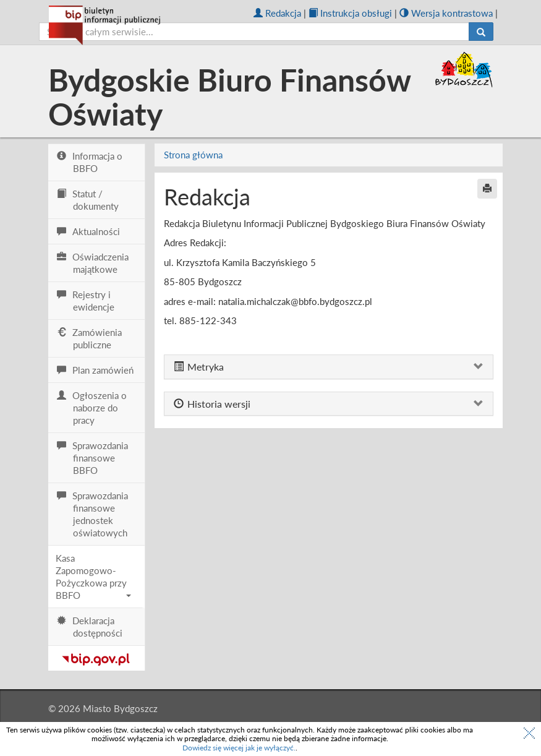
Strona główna (193, 155)
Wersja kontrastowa (446, 13)
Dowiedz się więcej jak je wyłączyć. (239, 748)
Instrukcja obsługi (350, 13)
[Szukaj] (481, 32)
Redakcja (277, 13)
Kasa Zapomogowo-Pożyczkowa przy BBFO (94, 577)
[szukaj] (254, 32)
